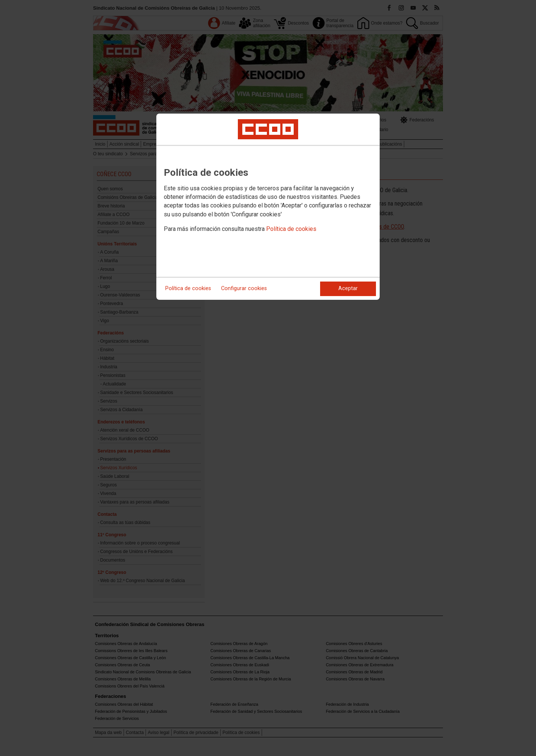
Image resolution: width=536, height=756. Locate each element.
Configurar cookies (244, 288)
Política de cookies (291, 229)
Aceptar (348, 288)
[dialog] (268, 207)
